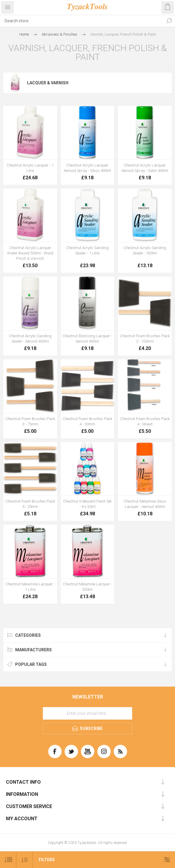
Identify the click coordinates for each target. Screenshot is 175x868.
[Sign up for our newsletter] (87, 713)
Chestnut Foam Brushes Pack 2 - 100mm (145, 339)
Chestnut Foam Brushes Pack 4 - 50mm (87, 421)
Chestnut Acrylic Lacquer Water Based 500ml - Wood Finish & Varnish (30, 253)
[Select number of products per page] (8, 860)
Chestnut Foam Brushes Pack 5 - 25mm (30, 504)
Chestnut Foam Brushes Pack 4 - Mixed (145, 421)
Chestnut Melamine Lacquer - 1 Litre (30, 587)
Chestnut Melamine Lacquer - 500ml (87, 587)
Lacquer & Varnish (48, 83)
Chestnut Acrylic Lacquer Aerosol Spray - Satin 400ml (145, 168)
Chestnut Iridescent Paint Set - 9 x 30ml (87, 504)
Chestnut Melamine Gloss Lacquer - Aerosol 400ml (145, 504)
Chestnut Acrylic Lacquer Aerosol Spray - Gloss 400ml (87, 168)
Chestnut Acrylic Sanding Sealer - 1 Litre (87, 250)
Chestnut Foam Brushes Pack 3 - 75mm (30, 421)
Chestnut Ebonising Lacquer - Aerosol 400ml (87, 339)
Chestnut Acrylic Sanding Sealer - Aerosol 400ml (30, 339)
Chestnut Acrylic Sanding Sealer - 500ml (145, 250)
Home (24, 34)
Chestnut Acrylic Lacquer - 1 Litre (30, 168)
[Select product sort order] (25, 860)
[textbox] (82, 21)
